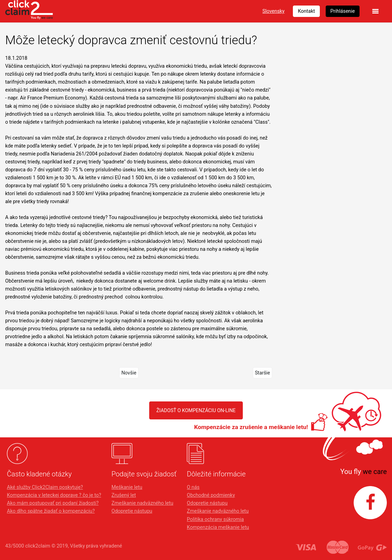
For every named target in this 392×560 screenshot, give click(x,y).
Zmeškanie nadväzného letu (142, 503)
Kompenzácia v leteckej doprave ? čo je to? (54, 495)
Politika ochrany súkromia (215, 519)
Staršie (262, 373)
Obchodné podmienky (211, 495)
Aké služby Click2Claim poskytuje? (45, 487)
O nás (193, 487)
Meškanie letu (127, 487)
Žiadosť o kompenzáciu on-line (196, 410)
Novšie (129, 373)
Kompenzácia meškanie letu (218, 527)
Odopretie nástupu (132, 511)
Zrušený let (124, 495)
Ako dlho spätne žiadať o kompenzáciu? (51, 511)
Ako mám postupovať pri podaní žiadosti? (53, 503)
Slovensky (274, 11)
